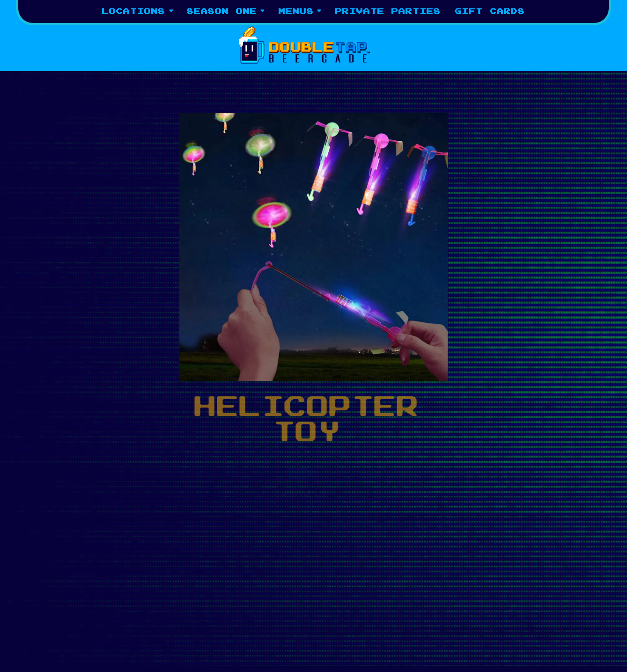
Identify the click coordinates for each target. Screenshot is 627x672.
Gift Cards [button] (490, 11)
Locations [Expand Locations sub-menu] (138, 11)
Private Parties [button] (388, 11)
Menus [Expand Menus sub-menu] (300, 11)
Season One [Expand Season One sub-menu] (226, 11)
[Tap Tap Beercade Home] (314, 44)
